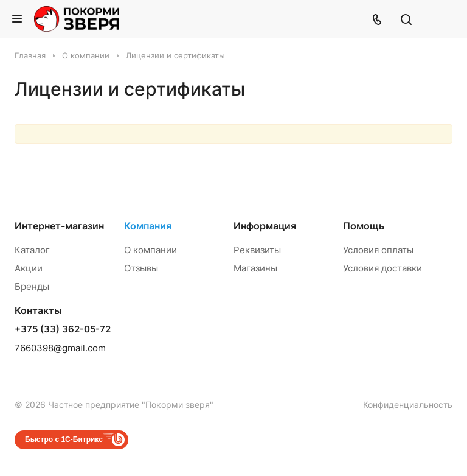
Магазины (255, 268)
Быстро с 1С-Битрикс (64, 439)
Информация (265, 226)
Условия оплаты (378, 250)
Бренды (32, 286)
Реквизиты (257, 250)
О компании (150, 250)
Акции (29, 268)
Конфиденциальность (408, 404)
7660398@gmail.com (60, 348)
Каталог (32, 250)
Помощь (364, 226)
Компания (148, 226)
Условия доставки (382, 268)
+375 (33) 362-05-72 (63, 329)
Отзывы (141, 268)
